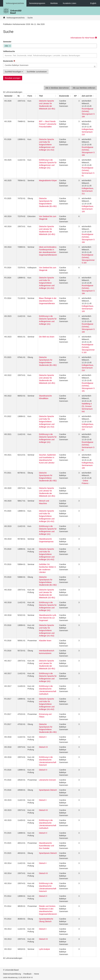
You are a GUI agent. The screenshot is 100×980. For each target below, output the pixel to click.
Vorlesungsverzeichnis (15, 3)
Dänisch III (43, 747)
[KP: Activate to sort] (77, 96)
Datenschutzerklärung (12, 974)
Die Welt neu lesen (47, 337)
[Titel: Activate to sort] (48, 96)
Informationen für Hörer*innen (84, 38)
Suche (30, 18)
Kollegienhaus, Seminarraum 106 (88, 465)
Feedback (27, 974)
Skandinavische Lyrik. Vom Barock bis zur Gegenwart (48, 618)
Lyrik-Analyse (45, 949)
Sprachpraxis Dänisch (48, 790)
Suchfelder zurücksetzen (37, 72)
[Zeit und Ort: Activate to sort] (88, 96)
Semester (7, 42)
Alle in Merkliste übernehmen (57, 88)
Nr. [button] (19, 96)
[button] (8, 96)
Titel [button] (41, 96)
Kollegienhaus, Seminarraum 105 (88, 209)
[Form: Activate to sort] (32, 96)
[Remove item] (10, 46)
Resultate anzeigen (13, 78)
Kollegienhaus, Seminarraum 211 (88, 191)
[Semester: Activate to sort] (10, 96)
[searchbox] (13, 46)
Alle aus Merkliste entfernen (84, 88)
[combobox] (50, 46)
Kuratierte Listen (70, 3)
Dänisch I (43, 737)
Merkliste (54, 3)
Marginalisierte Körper (48, 180)
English (93, 3)
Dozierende (9, 61)
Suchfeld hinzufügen (14, 72)
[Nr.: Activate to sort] (21, 96)
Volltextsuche (9, 51)
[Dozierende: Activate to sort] (65, 96)
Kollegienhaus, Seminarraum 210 (88, 132)
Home (37, 974)
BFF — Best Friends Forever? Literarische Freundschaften (48, 124)
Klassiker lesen (45, 641)
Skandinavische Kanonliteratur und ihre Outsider (46, 846)
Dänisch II (43, 770)
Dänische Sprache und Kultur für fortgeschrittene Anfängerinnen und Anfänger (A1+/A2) (47, 145)
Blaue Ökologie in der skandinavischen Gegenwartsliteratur (48, 301)
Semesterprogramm (37, 3)
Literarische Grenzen (48, 780)
